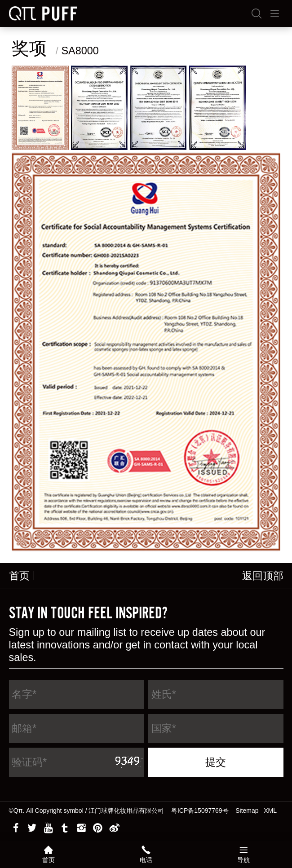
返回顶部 (263, 576)
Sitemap (247, 811)
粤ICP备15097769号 (200, 811)
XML (270, 811)
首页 (19, 576)
